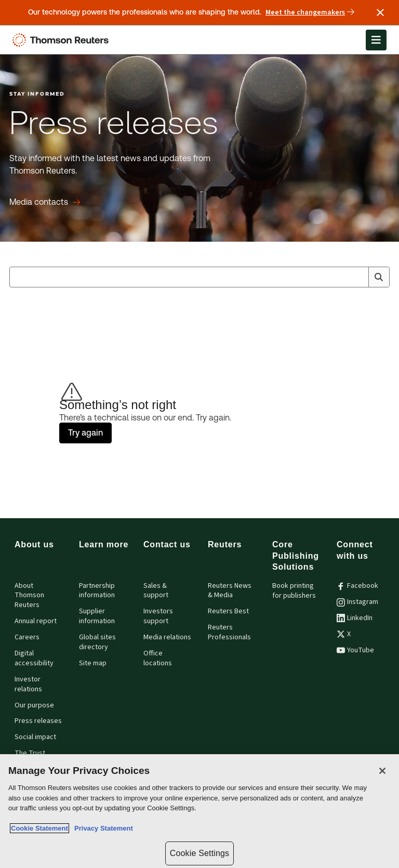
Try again (85, 433)
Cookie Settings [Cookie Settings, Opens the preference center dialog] (199, 853)
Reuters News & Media (230, 591)
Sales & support (156, 591)
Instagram (357, 602)
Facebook (357, 586)
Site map (93, 663)
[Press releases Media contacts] (45, 202)
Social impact (35, 737)
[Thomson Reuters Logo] (63, 40)
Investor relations (28, 684)
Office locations (158, 658)
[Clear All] (358, 277)
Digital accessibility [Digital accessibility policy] (34, 658)
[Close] (382, 771)
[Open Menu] (376, 40)
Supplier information (97, 616)
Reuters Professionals (229, 632)
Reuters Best (228, 611)
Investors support (158, 616)
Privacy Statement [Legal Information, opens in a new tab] (102, 828)
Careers (27, 637)
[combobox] (199, 277)
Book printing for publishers (294, 591)
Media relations (167, 637)
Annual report (36, 621)
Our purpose (34, 705)
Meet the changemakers (310, 12)
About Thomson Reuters (29, 596)
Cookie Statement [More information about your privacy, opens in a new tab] (39, 828)
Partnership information (97, 591)
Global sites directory (97, 642)
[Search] (379, 277)
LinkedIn (355, 618)
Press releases (38, 721)
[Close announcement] (380, 12)
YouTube (355, 650)
